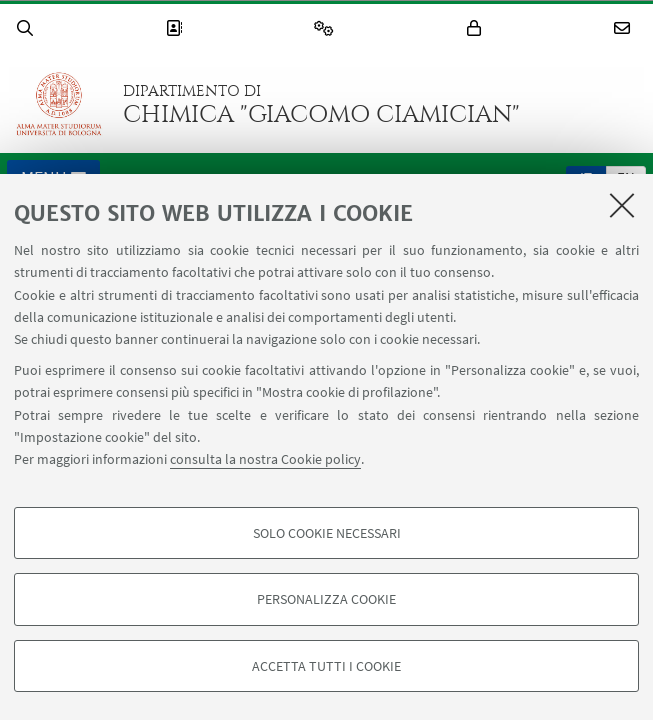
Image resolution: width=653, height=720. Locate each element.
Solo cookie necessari (327, 533)
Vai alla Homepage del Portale (59, 104)
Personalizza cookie (326, 599)
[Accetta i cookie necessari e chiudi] (622, 205)
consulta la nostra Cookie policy (265, 459)
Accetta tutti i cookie (326, 666)
